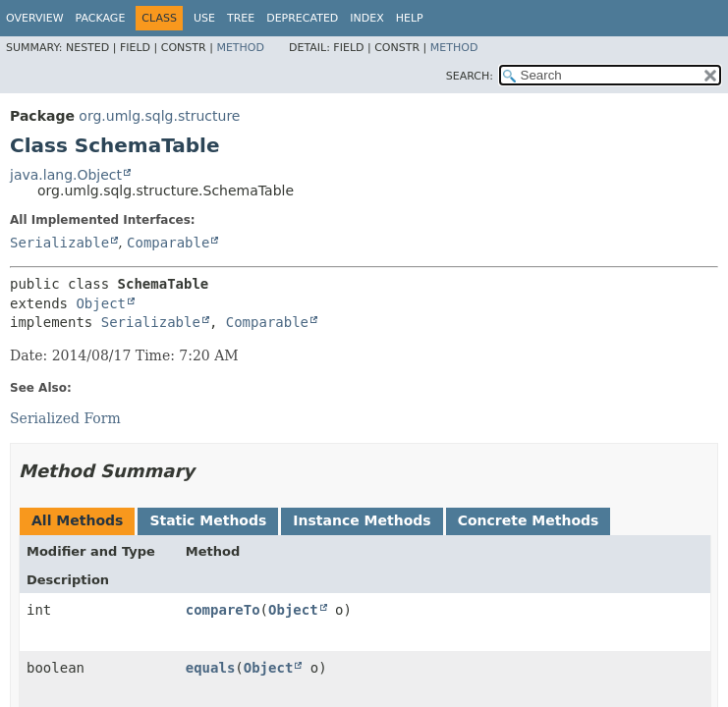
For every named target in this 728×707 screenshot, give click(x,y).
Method (240, 48)
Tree (241, 18)
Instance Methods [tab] (362, 520)
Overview (35, 18)
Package (101, 18)
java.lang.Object (66, 175)
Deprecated (302, 18)
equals (211, 668)
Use (204, 18)
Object (101, 303)
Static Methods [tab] (208, 520)
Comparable (168, 243)
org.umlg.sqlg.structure (159, 116)
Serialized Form (65, 418)
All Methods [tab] (77, 520)
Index (366, 18)
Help (410, 18)
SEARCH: (470, 76)
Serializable (59, 243)
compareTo (223, 610)
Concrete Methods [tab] (529, 520)
